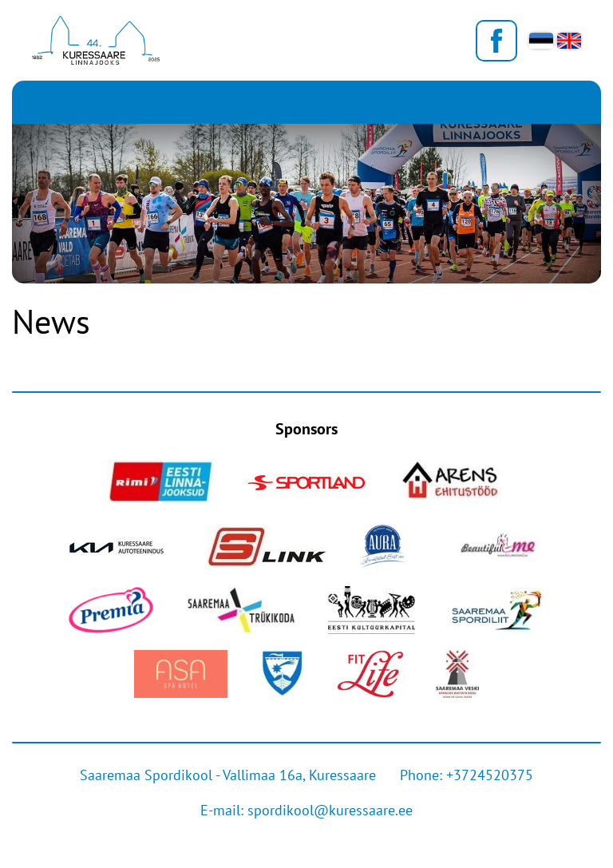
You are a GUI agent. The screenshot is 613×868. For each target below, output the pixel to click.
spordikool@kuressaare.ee (330, 810)
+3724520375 (490, 775)
